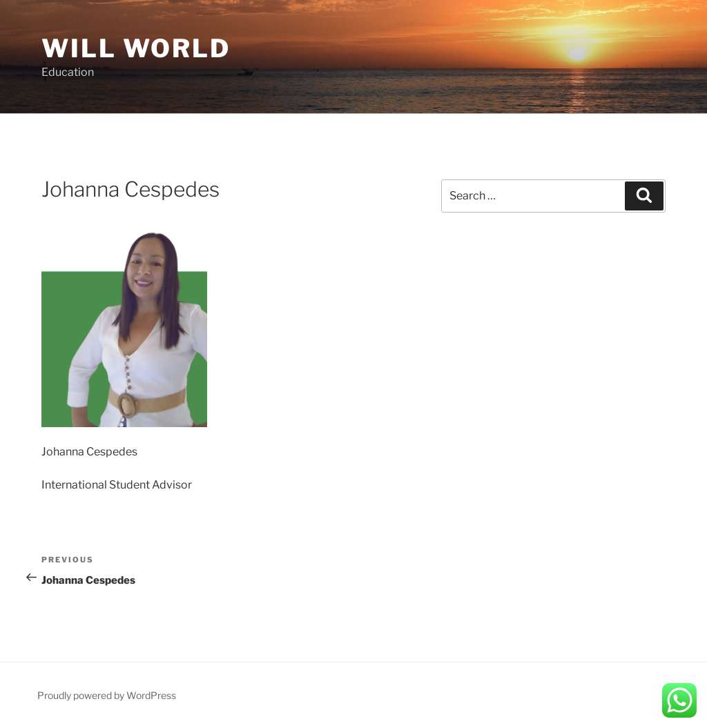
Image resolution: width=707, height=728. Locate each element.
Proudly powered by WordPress (107, 695)
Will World (136, 48)
